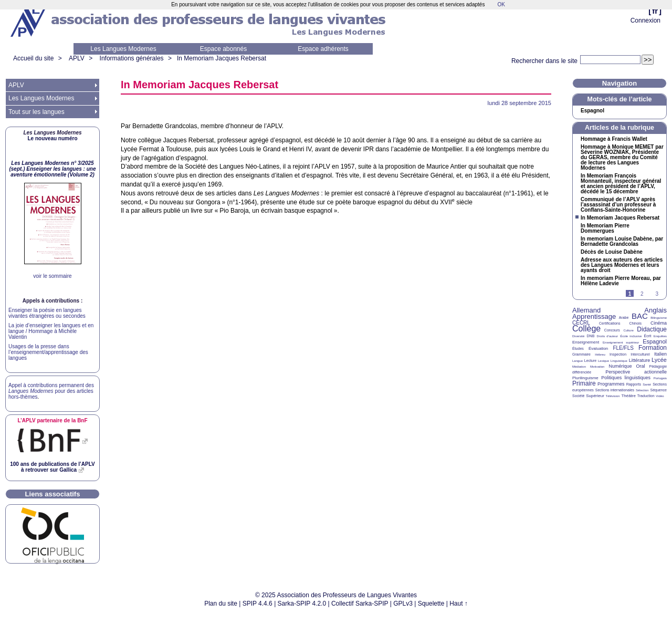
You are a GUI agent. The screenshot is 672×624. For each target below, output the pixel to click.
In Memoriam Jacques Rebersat (222, 58)
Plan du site (221, 604)
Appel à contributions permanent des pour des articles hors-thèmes (51, 391)
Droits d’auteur (607, 336)
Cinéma (659, 323)
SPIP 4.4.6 (258, 604)
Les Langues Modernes (123, 49)
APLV (77, 58)
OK (501, 4)
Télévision (613, 396)
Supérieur (595, 396)
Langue (577, 361)
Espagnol (592, 111)
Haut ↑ (459, 604)
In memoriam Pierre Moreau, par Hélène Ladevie (621, 281)
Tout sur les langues (36, 112)
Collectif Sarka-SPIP (360, 604)
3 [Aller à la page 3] (657, 294)
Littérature (640, 360)
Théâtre (628, 396)
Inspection (618, 354)
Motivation (597, 367)
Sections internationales (615, 390)
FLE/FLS (623, 348)
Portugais (660, 378)
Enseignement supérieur (621, 342)
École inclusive (631, 336)
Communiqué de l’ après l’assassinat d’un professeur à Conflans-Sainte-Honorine (618, 205)
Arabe (624, 318)
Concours (612, 330)
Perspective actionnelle (636, 372)
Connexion (645, 20)
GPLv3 (403, 604)
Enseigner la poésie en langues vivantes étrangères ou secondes (47, 313)
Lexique (603, 361)
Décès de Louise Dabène (612, 252)
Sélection (642, 390)
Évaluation (598, 349)
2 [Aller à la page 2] (642, 294)
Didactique (652, 329)
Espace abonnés (223, 49)
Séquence (658, 390)
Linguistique (619, 361)
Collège (586, 329)
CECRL (581, 323)
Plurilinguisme (585, 378)
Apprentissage (594, 316)
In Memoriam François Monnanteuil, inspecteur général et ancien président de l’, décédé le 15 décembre (621, 184)
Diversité (578, 336)
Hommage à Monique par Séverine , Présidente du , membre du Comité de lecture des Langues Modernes (622, 158)
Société (578, 396)
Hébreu (600, 355)
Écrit (647, 336)
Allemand (586, 310)
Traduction (646, 396)
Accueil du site (33, 58)
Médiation (579, 367)
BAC (640, 316)
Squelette (431, 604)
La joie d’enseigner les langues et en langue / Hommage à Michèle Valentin (51, 331)
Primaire (584, 383)
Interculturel (640, 354)
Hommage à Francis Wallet (614, 139)
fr (655, 11)
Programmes (611, 384)
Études (578, 349)
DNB (591, 336)
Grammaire (581, 354)
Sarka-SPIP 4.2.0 (302, 604)
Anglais (655, 310)
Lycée (659, 360)
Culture (628, 330)
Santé (647, 384)
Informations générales (132, 58)
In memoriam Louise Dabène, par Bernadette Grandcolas (622, 242)
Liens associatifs (53, 494)
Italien (660, 354)
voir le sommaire (52, 276)
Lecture (590, 361)
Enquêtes (660, 336)
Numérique (620, 366)
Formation (653, 348)
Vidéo (660, 396)
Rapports (634, 384)
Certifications (610, 323)
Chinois (636, 323)
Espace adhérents (323, 49)
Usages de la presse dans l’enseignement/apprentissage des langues (48, 352)
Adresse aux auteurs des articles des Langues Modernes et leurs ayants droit (622, 265)
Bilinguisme (659, 318)
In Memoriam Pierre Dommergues (605, 228)
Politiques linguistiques (626, 378)
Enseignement (586, 342)
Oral (641, 366)
